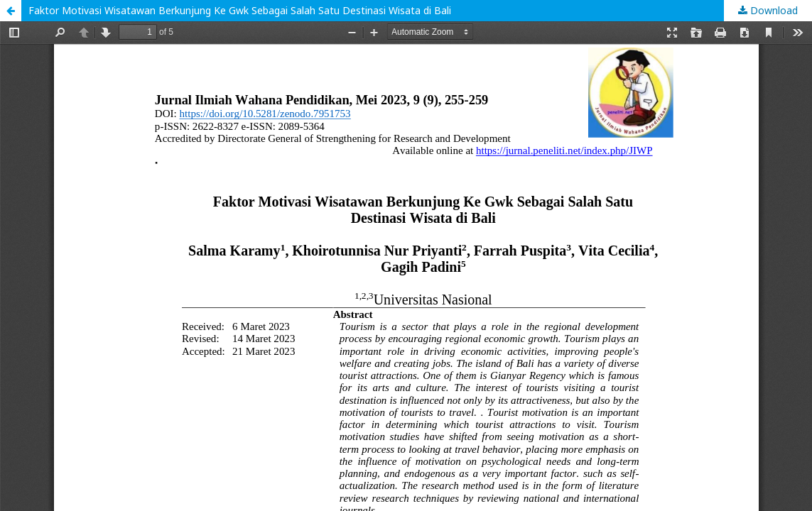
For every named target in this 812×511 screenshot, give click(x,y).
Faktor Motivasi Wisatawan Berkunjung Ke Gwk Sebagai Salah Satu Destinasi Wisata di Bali (240, 10)
